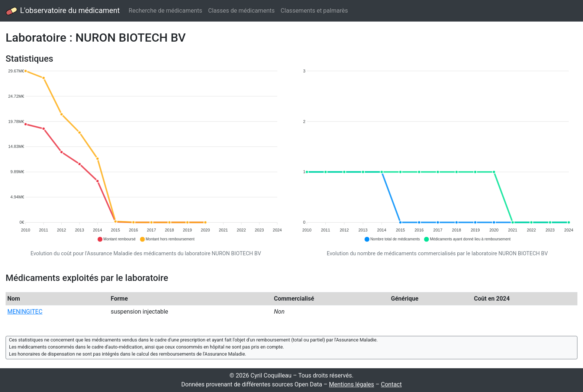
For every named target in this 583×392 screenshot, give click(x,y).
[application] (146, 156)
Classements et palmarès (314, 11)
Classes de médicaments (241, 11)
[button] (116, 239)
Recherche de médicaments (165, 11)
